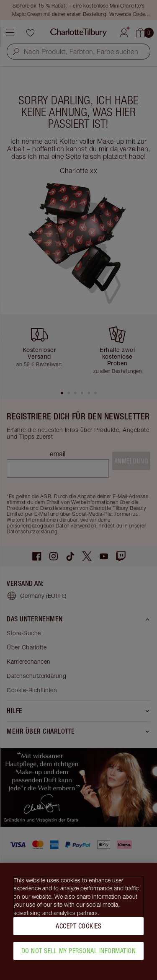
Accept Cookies (78, 930)
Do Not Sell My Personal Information (79, 954)
